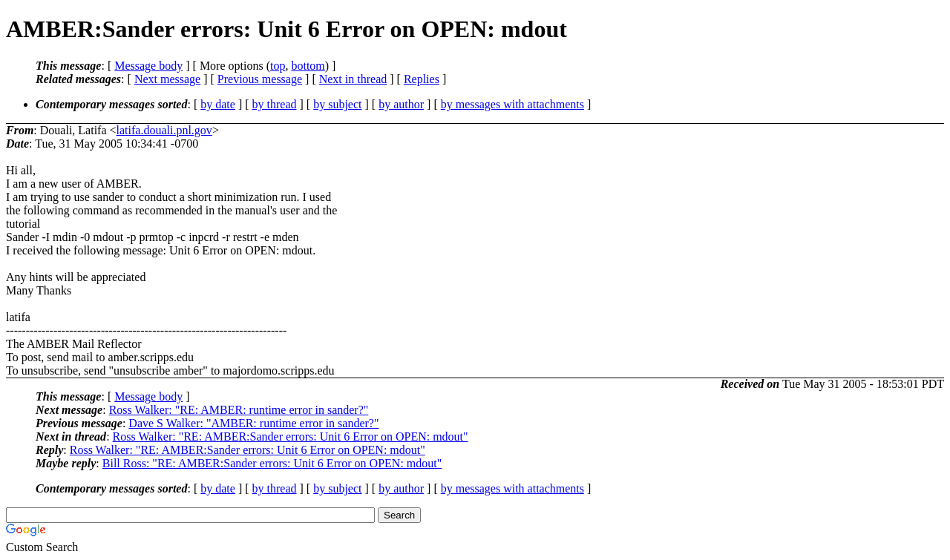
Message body (148, 66)
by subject (337, 104)
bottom (308, 66)
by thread (275, 104)
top (278, 66)
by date (218, 104)
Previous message (260, 79)
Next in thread (353, 79)
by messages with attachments (512, 104)
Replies (422, 79)
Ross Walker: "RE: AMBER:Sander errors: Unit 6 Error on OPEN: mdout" (291, 437)
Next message (167, 79)
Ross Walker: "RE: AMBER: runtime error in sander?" (239, 410)
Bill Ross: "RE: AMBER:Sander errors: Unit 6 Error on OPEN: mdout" (272, 463)
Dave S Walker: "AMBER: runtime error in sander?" (253, 423)
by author (401, 104)
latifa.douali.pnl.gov (164, 130)
